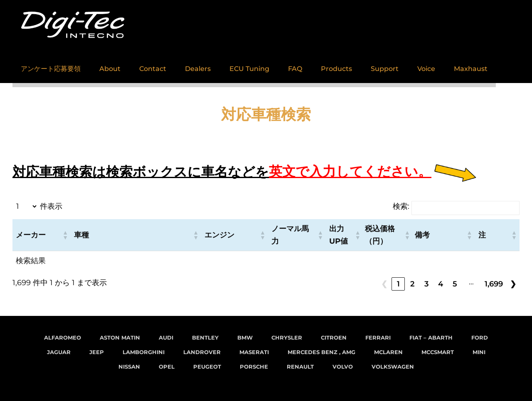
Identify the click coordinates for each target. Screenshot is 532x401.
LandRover (202, 352)
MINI (479, 352)
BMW (245, 337)
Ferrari (378, 337)
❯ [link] (513, 284)
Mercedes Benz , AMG (321, 352)
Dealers (198, 65)
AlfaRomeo (63, 337)
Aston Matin (120, 337)
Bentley (205, 337)
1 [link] (398, 284)
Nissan (129, 367)
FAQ (295, 65)
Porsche (254, 367)
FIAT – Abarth (431, 337)
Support (385, 65)
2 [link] (412, 284)
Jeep (97, 352)
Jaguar (59, 352)
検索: (401, 206)
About (110, 65)
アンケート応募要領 (51, 65)
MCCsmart (438, 352)
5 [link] (455, 284)
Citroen (334, 337)
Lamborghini (144, 352)
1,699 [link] (494, 284)
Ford (480, 337)
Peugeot (207, 367)
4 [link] (441, 284)
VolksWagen (393, 367)
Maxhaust (471, 65)
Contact (153, 65)
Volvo (343, 367)
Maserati (254, 352)
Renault (300, 367)
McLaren (388, 352)
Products (336, 65)
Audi (166, 337)
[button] (65, 235)
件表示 (51, 206)
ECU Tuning (249, 65)
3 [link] (426, 284)
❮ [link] (384, 284)
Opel (167, 367)
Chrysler (287, 337)
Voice (426, 65)
